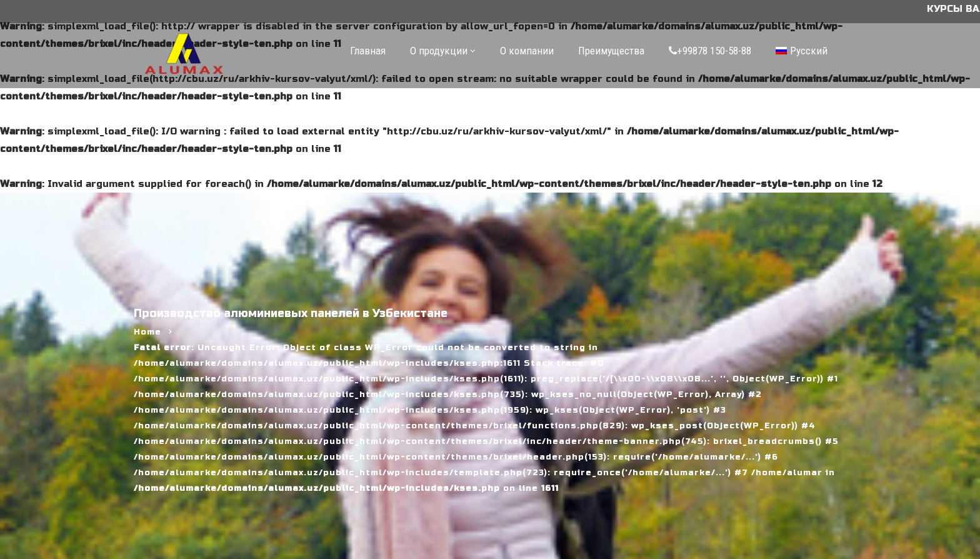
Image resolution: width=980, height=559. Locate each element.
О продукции (439, 51)
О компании (527, 51)
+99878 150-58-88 (710, 51)
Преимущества (611, 51)
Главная (368, 51)
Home (147, 332)
